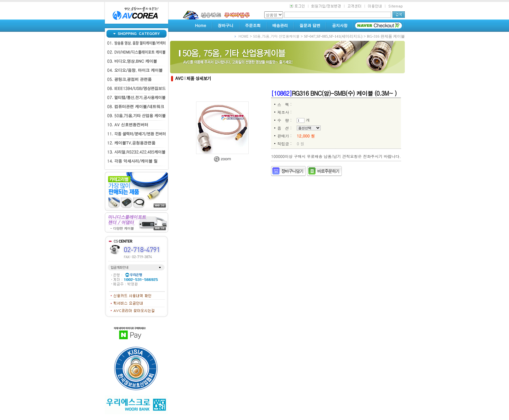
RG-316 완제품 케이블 (386, 36)
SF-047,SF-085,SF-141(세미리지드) (333, 36)
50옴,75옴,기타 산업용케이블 (276, 36)
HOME (244, 36)
